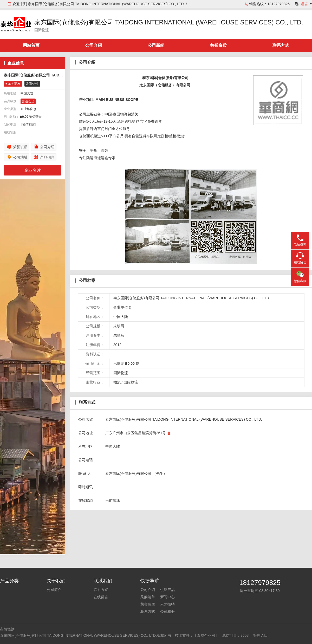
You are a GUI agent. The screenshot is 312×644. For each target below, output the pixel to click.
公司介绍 (94, 45)
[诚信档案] (28, 125)
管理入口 (261, 635)
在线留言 (101, 597)
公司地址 (20, 157)
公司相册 (167, 612)
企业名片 (32, 170)
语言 (304, 4)
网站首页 (31, 45)
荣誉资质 (218, 45)
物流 (117, 382)
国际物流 (131, 382)
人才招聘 (167, 604)
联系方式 (281, 45)
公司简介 (54, 590)
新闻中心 (167, 597)
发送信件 (32, 84)
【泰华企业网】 (206, 635)
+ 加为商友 (13, 84)
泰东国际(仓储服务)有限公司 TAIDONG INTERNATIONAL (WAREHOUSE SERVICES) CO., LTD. (169, 22)
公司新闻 (156, 45)
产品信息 (47, 157)
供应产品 (167, 590)
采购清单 (148, 597)
